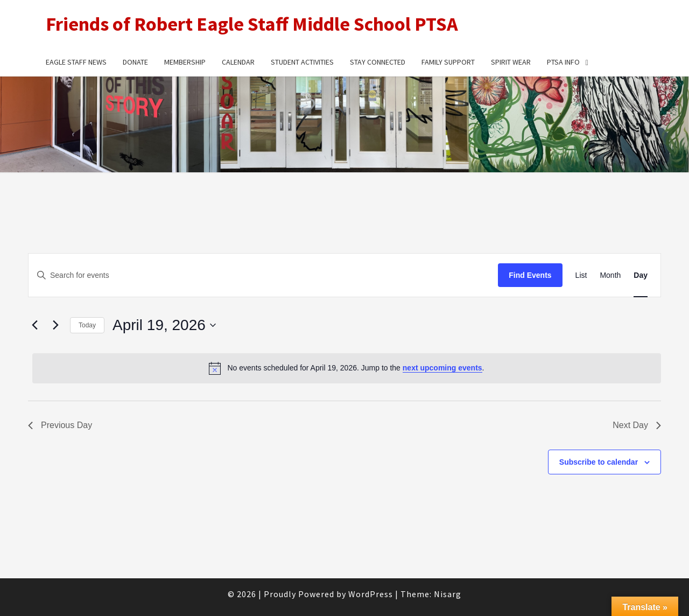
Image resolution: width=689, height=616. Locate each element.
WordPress (371, 594)
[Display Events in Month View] (610, 275)
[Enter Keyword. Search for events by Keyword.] (263, 275)
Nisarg (448, 594)
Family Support (448, 62)
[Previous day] (34, 325)
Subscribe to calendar (599, 462)
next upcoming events (442, 368)
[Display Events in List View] (581, 275)
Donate (135, 62)
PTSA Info (563, 62)
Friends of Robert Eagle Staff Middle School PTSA (252, 24)
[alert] (347, 368)
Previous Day (60, 425)
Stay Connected (378, 62)
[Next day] (55, 325)
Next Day (637, 425)
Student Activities (302, 62)
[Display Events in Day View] (641, 275)
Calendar (238, 62)
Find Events (530, 275)
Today (87, 325)
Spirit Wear (511, 62)
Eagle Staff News (76, 62)
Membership (185, 62)
